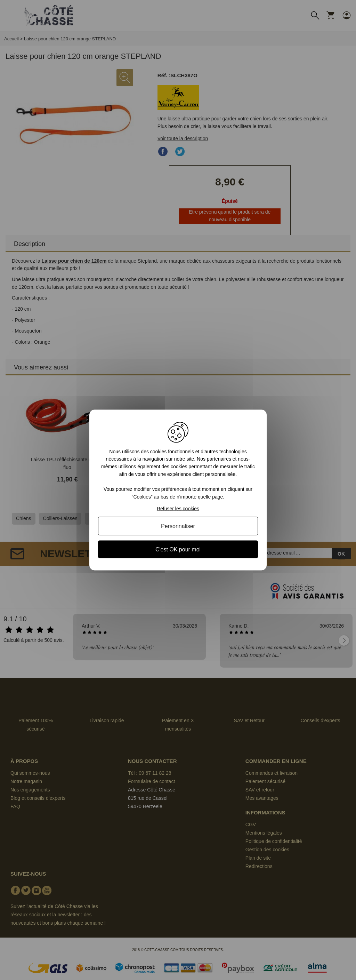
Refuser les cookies (178, 509)
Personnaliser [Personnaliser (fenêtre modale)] (178, 526)
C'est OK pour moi (178, 549)
